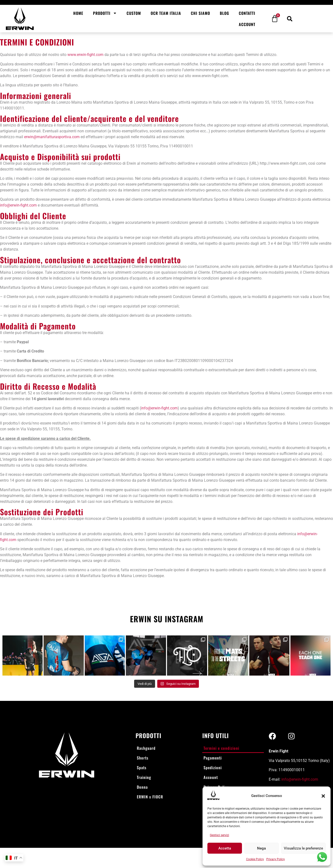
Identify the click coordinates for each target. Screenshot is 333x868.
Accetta (225, 848)
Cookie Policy (255, 859)
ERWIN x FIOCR (150, 797)
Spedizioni (213, 768)
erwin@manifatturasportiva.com (52, 137)
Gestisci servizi (219, 835)
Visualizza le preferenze (303, 848)
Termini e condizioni (221, 748)
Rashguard (146, 748)
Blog (224, 13)
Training (144, 777)
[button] (323, 796)
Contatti (247, 13)
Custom (134, 13)
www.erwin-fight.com (85, 55)
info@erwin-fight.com (18, 205)
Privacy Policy (276, 859)
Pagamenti (213, 758)
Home (78, 13)
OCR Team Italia (166, 13)
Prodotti (105, 13)
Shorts (143, 758)
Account (247, 24)
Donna (142, 787)
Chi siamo (200, 13)
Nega (261, 848)
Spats (142, 768)
